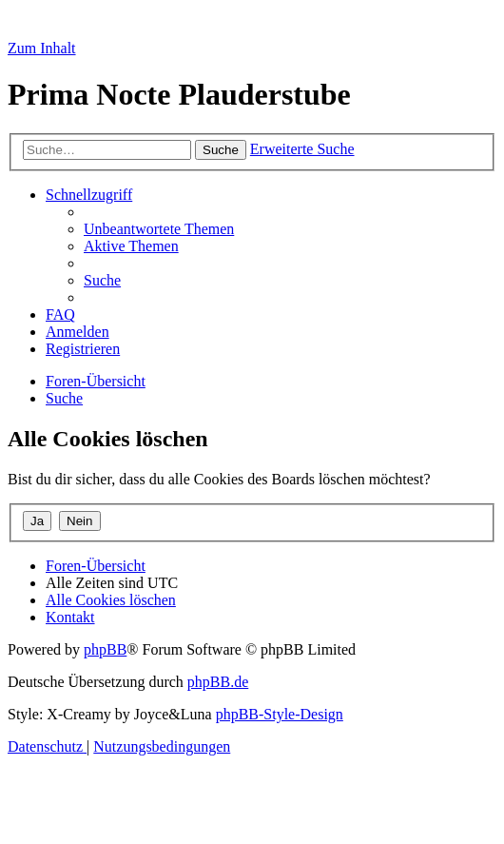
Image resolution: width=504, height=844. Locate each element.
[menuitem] (159, 229)
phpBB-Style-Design (280, 714)
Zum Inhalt (42, 48)
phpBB (105, 649)
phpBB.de (218, 682)
